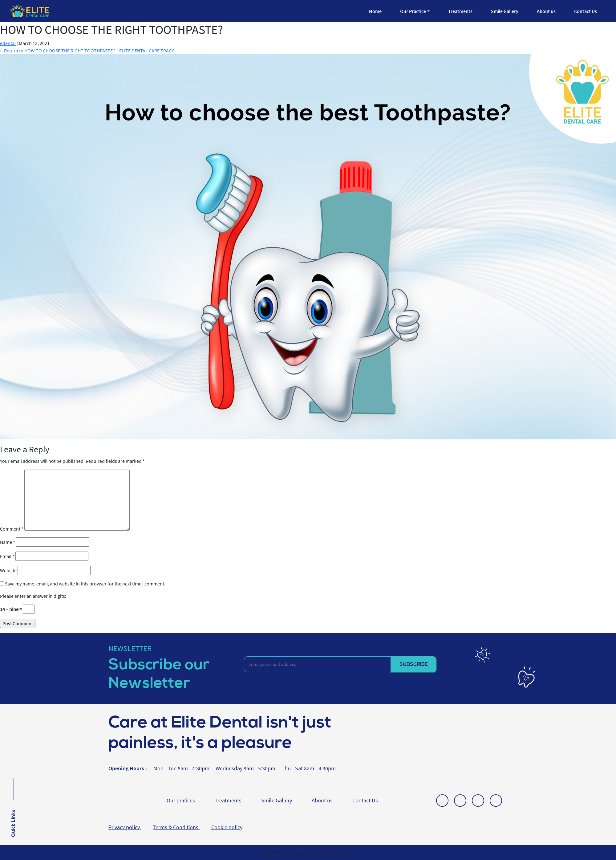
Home (375, 11)
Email (7, 556)
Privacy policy (125, 827)
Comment (12, 529)
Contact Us (586, 11)
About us (546, 11)
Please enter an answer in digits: (33, 596)
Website (8, 570)
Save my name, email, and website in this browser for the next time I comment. (85, 584)
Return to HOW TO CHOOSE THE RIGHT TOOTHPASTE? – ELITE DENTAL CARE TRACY (87, 51)
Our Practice (413, 11)
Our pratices (181, 800)
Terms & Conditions (176, 827)
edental (8, 43)
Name (8, 542)
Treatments (460, 11)
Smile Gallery (505, 11)
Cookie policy (227, 827)
